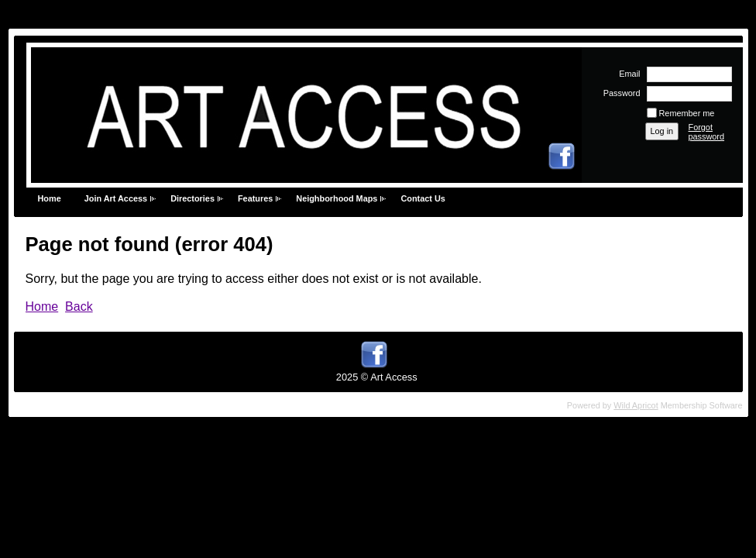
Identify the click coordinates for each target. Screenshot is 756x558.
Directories (192, 198)
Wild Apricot (636, 405)
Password (619, 93)
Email (627, 74)
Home (50, 198)
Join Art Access (116, 198)
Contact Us (423, 198)
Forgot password (707, 132)
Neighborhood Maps (337, 198)
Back (79, 307)
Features (255, 198)
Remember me (687, 113)
